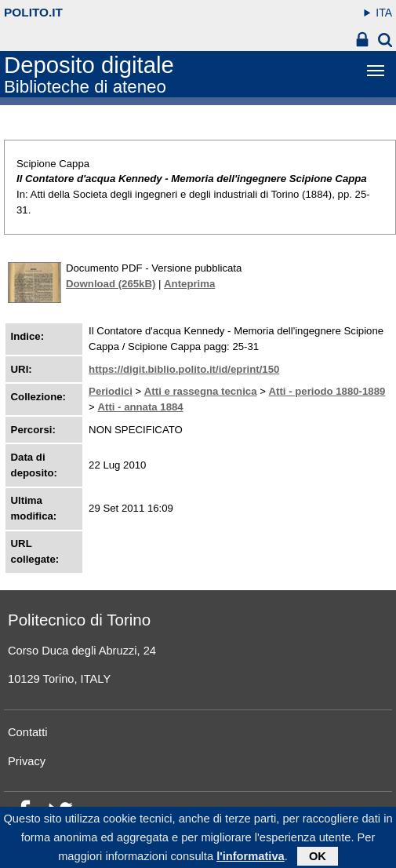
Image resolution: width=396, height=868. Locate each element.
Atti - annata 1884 (140, 407)
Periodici (111, 391)
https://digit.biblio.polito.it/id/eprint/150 (184, 369)
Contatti (28, 732)
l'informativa (251, 857)
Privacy (27, 761)
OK (318, 857)
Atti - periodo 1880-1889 (327, 391)
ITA (384, 13)
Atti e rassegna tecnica (201, 391)
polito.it (33, 12)
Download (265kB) (111, 284)
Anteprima (189, 284)
